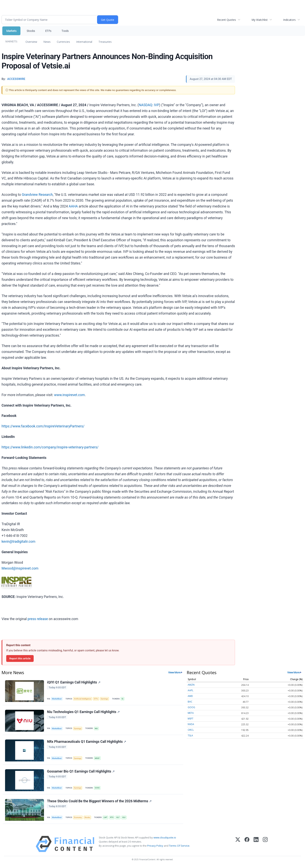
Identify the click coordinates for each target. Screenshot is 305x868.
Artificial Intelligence (83, 699)
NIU (97, 729)
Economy (78, 818)
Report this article (20, 658)
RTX (113, 818)
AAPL (191, 690)
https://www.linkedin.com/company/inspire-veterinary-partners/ (50, 447)
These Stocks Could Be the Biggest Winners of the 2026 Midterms (99, 802)
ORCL (191, 730)
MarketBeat (57, 699)
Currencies (63, 42)
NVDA (191, 724)
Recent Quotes (227, 20)
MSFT (191, 719)
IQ (123, 699)
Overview (31, 42)
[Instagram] (265, 845)
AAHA (73, 206)
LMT (106, 818)
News (47, 42)
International (84, 42)
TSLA (190, 735)
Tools (65, 31)
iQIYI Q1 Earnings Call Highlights (74, 682)
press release (38, 619)
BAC (190, 702)
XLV (125, 818)
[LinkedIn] (256, 845)
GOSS (98, 788)
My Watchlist (260, 20)
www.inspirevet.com (69, 395)
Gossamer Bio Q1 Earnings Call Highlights (81, 772)
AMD (190, 696)
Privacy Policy (155, 847)
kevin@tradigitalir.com (18, 542)
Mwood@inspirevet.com (20, 568)
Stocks (31, 31)
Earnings (105, 699)
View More (174, 672)
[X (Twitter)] (238, 845)
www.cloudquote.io (165, 838)
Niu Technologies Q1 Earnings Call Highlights (83, 712)
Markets (11, 31)
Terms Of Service (179, 847)
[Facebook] (247, 845)
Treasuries (105, 42)
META (191, 713)
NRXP (98, 759)
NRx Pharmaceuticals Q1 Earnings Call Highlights (87, 742)
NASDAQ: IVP (149, 105)
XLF (119, 818)
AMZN (191, 685)
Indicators (289, 20)
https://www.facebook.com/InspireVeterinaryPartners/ (43, 426)
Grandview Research (37, 195)
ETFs (48, 31)
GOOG (191, 707)
